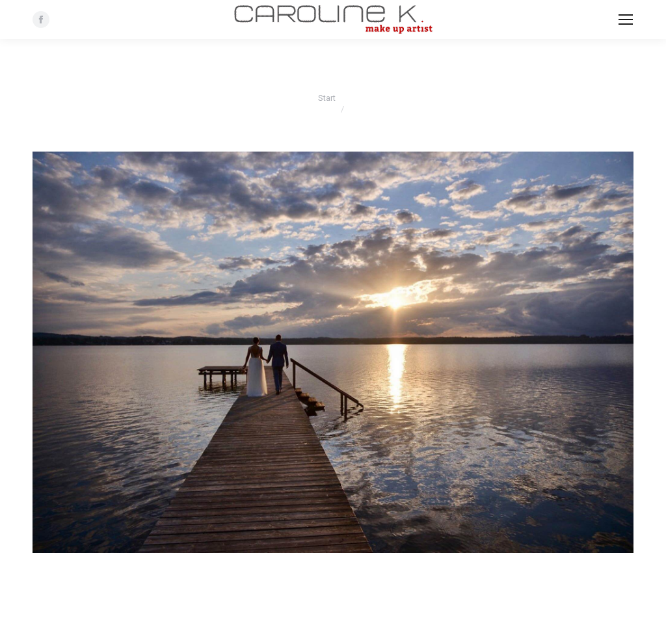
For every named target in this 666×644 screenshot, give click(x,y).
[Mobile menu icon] (626, 20)
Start (327, 98)
